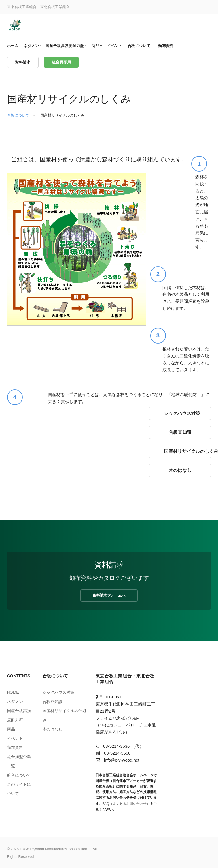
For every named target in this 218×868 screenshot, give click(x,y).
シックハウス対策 (58, 692)
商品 (11, 729)
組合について (19, 775)
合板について (18, 115)
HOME (13, 692)
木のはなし (52, 729)
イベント (15, 738)
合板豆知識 (52, 702)
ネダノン (15, 702)
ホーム (13, 46)
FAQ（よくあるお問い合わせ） (126, 804)
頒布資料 (15, 747)
